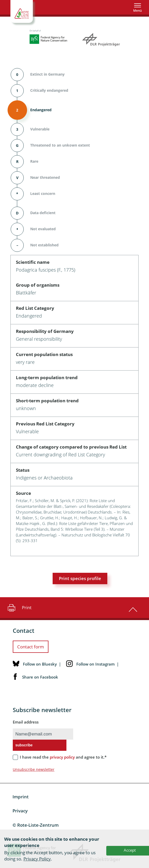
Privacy (20, 811)
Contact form (31, 647)
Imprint (21, 797)
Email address (26, 722)
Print (19, 608)
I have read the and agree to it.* (63, 757)
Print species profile (80, 578)
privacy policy (62, 757)
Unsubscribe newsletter (34, 769)
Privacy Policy (37, 859)
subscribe (24, 745)
